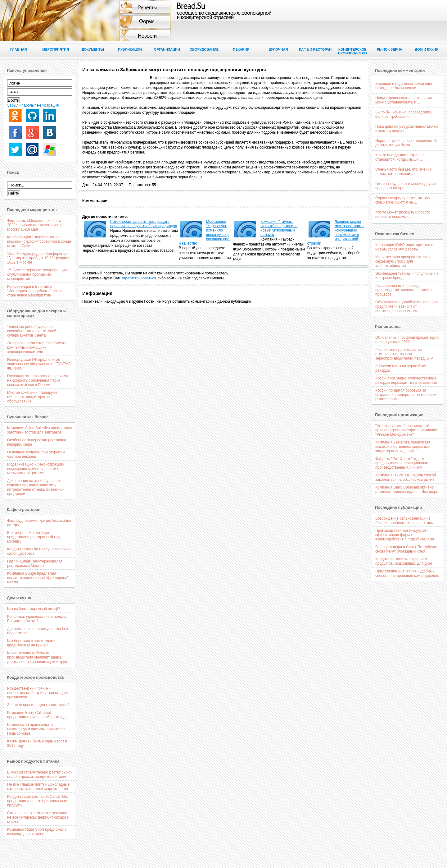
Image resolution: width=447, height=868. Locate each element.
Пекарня (241, 49)
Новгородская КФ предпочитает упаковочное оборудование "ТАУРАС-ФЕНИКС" (40, 364)
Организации (167, 49)
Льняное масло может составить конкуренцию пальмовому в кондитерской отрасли (336, 232)
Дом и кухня (427, 49)
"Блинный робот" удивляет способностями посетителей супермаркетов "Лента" (32, 331)
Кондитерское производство (352, 51)
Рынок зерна (390, 49)
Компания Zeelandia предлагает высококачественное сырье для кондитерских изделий (403, 447)
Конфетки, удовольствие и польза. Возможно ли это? (37, 619)
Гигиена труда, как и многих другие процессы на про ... (406, 186)
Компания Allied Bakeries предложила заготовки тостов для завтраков (40, 430)
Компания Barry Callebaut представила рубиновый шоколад (36, 715)
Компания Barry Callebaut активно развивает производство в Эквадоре (407, 489)
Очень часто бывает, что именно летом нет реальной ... (403, 172)
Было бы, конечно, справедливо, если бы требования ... (404, 114)
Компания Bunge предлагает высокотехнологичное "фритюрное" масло (38, 578)
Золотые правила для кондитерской (38, 705)
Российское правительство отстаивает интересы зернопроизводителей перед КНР (404, 354)
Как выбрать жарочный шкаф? (34, 609)
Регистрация (48, 105)
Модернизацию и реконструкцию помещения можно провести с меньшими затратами (35, 469)
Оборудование (204, 49)
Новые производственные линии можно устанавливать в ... (404, 100)
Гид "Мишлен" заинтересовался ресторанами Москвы (35, 563)
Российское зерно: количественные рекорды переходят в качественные (406, 380)
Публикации (130, 49)
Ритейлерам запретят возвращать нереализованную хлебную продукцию (144, 224)
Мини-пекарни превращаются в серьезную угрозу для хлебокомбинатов (402, 261)
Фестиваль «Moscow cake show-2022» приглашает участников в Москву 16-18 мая (35, 225)
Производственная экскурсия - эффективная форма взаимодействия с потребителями (405, 535)
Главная (18, 49)
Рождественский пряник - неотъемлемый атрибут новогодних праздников (38, 693)
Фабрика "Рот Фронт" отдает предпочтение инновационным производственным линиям (402, 463)
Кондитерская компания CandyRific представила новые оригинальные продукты (37, 801)
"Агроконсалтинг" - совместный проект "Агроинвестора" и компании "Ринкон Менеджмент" (406, 430)
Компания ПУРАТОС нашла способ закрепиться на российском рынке (406, 477)
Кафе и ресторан (316, 49)
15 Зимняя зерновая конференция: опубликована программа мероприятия (37, 274)
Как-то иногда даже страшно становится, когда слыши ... (400, 157)
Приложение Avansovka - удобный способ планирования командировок (407, 573)
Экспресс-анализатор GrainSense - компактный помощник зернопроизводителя (37, 347)
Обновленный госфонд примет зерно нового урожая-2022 (407, 340)
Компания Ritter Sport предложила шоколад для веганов (37, 832)
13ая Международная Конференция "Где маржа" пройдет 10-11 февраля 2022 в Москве (39, 258)
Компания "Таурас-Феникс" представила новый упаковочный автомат (279, 228)
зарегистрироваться (139, 278)
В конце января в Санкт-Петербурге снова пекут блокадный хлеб (406, 549)
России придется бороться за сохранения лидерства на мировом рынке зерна (406, 395)
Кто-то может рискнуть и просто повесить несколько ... (403, 214)
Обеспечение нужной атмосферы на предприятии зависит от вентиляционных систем (407, 306)
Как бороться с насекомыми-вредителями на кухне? (32, 643)
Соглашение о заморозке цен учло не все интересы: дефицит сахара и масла (38, 817)
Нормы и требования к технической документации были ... (406, 143)
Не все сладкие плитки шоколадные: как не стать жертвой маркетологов (39, 787)
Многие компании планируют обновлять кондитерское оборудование (32, 397)
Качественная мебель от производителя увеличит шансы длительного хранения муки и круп (37, 657)
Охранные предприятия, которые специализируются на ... (404, 200)
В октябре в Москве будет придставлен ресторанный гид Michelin (33, 537)
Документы (93, 49)
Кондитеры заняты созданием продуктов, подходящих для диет (404, 561)
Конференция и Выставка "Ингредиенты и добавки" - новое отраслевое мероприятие (36, 291)
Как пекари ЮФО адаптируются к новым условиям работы (404, 247)
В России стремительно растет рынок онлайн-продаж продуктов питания (40, 774)
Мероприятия (56, 49)
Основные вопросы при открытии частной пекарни (36, 454)
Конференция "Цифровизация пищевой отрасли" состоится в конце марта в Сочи (39, 241)
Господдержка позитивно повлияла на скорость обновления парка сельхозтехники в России (38, 380)
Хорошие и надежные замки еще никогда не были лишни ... (404, 86)
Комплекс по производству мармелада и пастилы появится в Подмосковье (36, 729)
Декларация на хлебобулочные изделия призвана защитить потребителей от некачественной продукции (36, 487)
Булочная (278, 49)
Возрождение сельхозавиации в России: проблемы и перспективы (404, 521)
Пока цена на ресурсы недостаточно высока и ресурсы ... (407, 129)
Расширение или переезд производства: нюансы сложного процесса (403, 290)
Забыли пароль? (22, 105)
